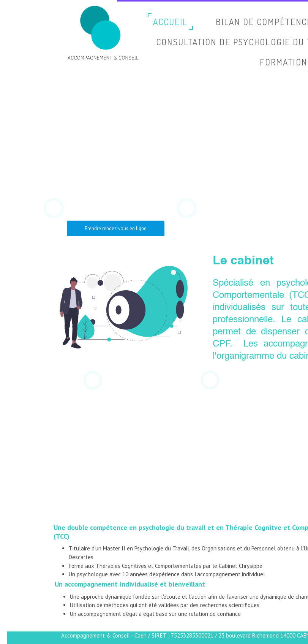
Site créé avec (273, 639)
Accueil (171, 21)
